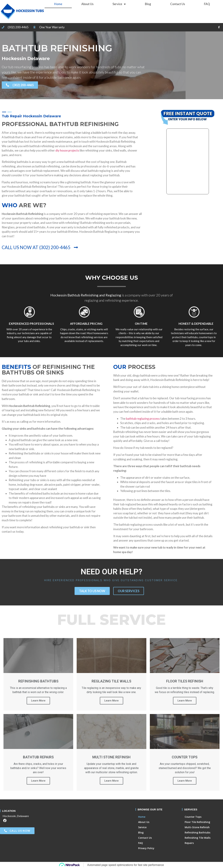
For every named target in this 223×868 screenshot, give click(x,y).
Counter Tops (193, 817)
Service (119, 4)
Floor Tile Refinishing (197, 822)
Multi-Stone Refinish (197, 827)
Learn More (38, 701)
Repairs (189, 843)
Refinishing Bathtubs (197, 832)
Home (58, 4)
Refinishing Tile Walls (198, 838)
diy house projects (68, 150)
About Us (87, 4)
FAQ (207, 4)
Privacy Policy (146, 848)
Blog (148, 4)
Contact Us (178, 4)
